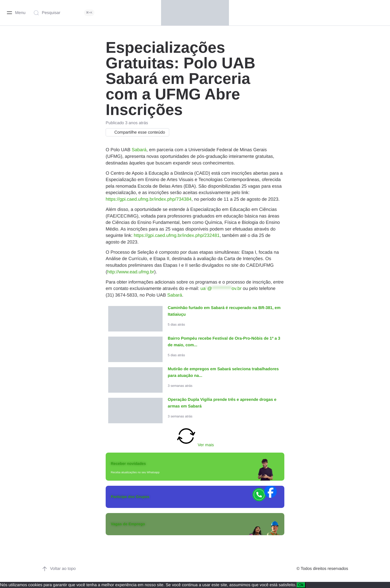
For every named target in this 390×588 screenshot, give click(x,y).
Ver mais (195, 437)
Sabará (139, 150)
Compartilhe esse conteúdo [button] (136, 132)
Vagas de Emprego (128, 524)
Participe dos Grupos (130, 497)
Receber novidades (128, 464)
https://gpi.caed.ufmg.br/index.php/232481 (177, 235)
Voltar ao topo (59, 569)
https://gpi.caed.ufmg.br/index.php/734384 (149, 199)
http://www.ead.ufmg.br (131, 272)
